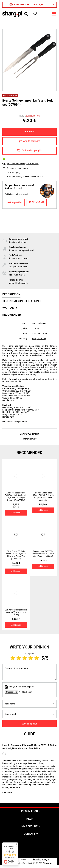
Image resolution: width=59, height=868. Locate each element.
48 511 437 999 (36, 202)
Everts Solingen (39, 323)
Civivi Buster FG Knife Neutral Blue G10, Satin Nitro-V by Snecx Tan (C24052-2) (16, 555)
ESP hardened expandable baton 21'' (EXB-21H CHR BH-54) (16, 612)
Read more (7, 792)
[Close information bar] (53, 5)
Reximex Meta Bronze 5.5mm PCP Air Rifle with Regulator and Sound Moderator (43, 497)
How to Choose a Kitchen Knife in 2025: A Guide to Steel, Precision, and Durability (29, 747)
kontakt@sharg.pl (41, 859)
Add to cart (29, 132)
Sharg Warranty (39, 339)
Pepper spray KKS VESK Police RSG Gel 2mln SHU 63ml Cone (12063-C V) (43, 554)
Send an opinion (30, 724)
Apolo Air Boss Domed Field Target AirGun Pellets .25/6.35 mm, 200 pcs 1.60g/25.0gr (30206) (16, 497)
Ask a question (15, 202)
